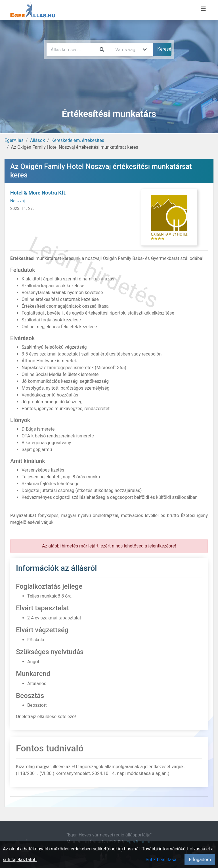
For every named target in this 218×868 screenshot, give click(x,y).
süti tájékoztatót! (20, 860)
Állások (37, 140)
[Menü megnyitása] (203, 9)
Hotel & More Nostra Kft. (38, 193)
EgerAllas (14, 140)
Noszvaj (17, 201)
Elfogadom (200, 860)
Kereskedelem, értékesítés (78, 140)
